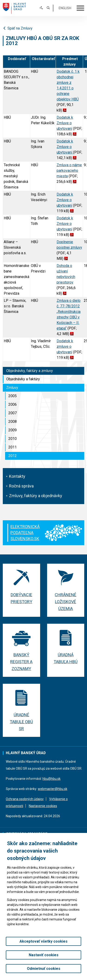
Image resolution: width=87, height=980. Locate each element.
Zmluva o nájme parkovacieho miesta (69, 171)
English (65, 8)
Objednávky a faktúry (23, 379)
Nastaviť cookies (44, 955)
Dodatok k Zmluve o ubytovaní (65, 123)
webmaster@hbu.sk (53, 789)
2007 (13, 413)
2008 (13, 422)
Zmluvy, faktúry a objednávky (36, 496)
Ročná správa (21, 486)
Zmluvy (12, 388)
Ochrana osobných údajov (25, 799)
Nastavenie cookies (43, 806)
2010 (13, 439)
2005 (13, 396)
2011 (13, 447)
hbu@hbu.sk (52, 779)
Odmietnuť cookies (44, 969)
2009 (13, 430)
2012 (13, 456)
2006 (13, 404)
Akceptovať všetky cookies (43, 941)
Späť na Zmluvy (18, 28)
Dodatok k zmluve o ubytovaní (65, 346)
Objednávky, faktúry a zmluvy (30, 371)
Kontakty (17, 476)
